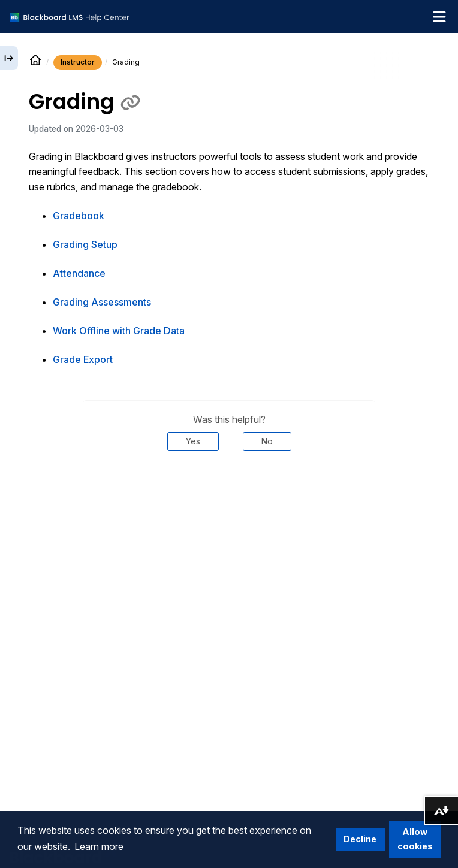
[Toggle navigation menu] (439, 17)
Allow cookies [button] (415, 839)
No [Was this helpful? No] (267, 441)
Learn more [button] (99, 846)
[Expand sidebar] (9, 58)
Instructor (78, 62)
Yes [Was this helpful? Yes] (193, 441)
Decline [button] (360, 839)
